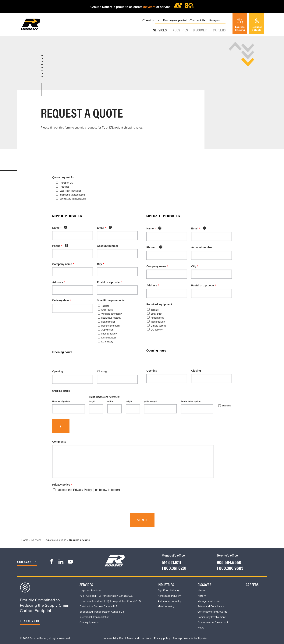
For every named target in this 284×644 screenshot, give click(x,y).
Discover (200, 33)
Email (104, 228)
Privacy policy (62, 485)
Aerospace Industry (169, 596)
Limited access (107, 338)
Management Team (208, 601)
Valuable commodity (110, 314)
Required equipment (159, 304)
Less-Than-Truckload (70, 191)
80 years (149, 7)
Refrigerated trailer (109, 326)
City (100, 264)
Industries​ (177, 33)
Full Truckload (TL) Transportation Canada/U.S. (106, 596)
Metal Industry (166, 606)
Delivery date (62, 300)
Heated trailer (106, 322)
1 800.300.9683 (228, 567)
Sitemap (177, 638)
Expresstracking (240, 25)
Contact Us (197, 23)
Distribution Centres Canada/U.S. (99, 606)
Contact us (27, 562)
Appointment (106, 330)
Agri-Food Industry (169, 591)
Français (216, 23)
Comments (59, 442)
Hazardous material (109, 318)
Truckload (64, 187)
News (201, 628)
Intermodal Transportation (94, 617)
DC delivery (105, 342)
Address (59, 282)
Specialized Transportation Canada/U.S (102, 612)
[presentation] (81, 503)
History (202, 596)
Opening (58, 371)
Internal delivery (108, 334)
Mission (202, 591)
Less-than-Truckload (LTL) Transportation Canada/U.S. (110, 601)
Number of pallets (61, 401)
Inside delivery (156, 322)
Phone (60, 246)
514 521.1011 (169, 562)
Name (59, 228)
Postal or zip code (109, 282)
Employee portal (175, 23)
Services (155, 33)
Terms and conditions (139, 638)
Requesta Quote (257, 25)
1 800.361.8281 (171, 567)
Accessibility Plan (114, 638)
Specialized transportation (73, 199)
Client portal (152, 23)
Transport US (66, 183)
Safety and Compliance (211, 606)
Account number (107, 246)
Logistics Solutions (90, 591)
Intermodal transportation (72, 195)
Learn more (30, 621)
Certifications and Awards (212, 612)
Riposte (202, 638)
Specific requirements (111, 300)
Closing (102, 371)
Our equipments (89, 622)
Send (142, 520)
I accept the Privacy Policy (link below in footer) (86, 490)
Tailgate (103, 306)
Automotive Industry (169, 601)
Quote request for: (64, 177)
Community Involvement (211, 617)
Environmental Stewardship (213, 622)
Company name (63, 264)
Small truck (105, 310)
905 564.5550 (227, 562)
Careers (220, 33)
